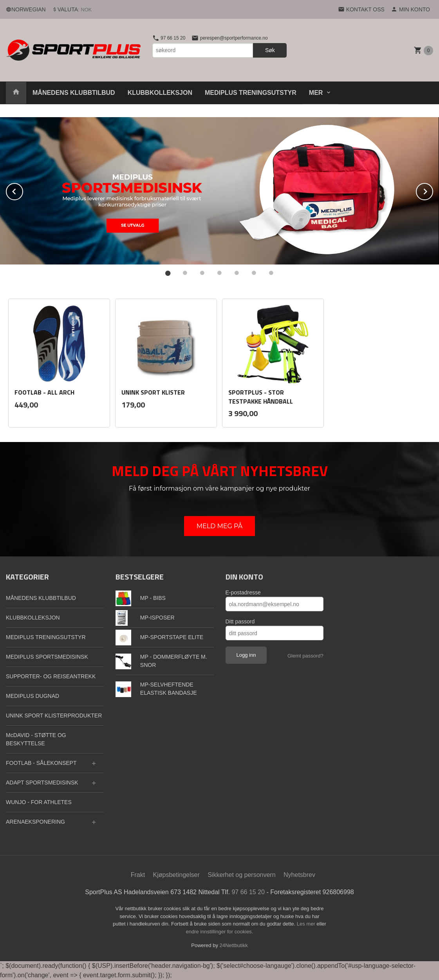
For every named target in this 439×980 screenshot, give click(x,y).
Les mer (307, 924)
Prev (23, 190)
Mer (316, 93)
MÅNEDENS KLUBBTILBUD (74, 93)
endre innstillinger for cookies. (220, 932)
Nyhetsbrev (299, 875)
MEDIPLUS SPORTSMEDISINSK (47, 657)
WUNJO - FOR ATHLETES (39, 802)
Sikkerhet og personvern (241, 875)
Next (433, 190)
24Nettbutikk (234, 945)
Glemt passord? (305, 656)
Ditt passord (240, 621)
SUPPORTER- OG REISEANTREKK (51, 676)
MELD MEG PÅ (220, 526)
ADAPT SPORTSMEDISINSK (42, 783)
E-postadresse (243, 592)
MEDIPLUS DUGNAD (33, 696)
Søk (270, 50)
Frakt (138, 875)
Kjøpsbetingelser (176, 875)
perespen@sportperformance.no (229, 38)
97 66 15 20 (169, 38)
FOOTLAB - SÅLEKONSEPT (41, 763)
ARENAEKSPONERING (35, 822)
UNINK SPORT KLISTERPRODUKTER (54, 716)
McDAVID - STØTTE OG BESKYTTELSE (36, 739)
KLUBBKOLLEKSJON (160, 93)
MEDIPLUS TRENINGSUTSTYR (251, 93)
